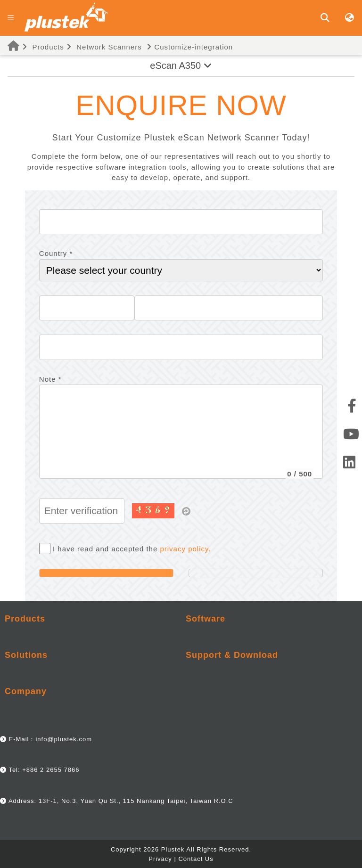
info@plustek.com (64, 739)
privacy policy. (185, 549)
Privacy (160, 859)
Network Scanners (109, 47)
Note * (50, 379)
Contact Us (196, 859)
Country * (56, 253)
